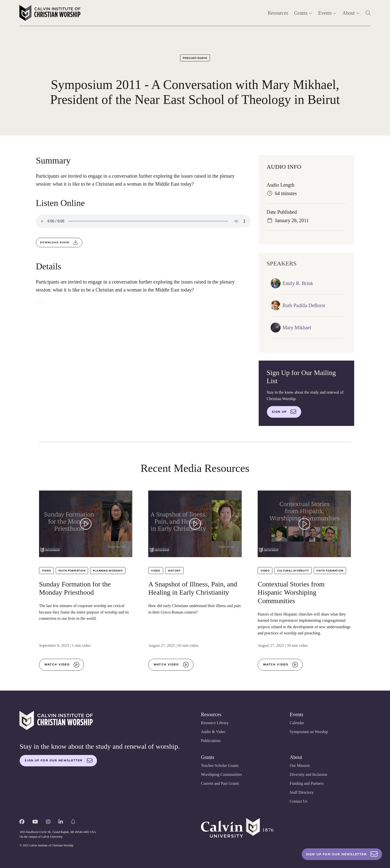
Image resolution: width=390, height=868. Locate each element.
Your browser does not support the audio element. (143, 221)
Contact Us (299, 801)
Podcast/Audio (195, 58)
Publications (211, 741)
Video (46, 571)
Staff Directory (302, 792)
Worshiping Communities (221, 774)
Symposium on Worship (309, 732)
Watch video (62, 665)
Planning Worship (108, 571)
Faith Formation (72, 571)
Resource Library (215, 723)
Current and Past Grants (220, 783)
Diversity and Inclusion (308, 774)
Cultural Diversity (293, 571)
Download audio (59, 242)
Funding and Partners (307, 783)
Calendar (297, 723)
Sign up (284, 412)
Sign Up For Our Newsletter (342, 854)
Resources (278, 13)
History (174, 571)
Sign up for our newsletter (58, 761)
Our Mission (300, 765)
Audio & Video (213, 732)
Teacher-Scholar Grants (220, 765)
